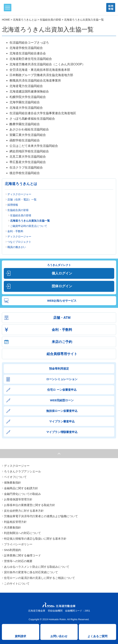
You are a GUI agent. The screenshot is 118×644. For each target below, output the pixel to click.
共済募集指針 (13, 528)
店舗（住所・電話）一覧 (22, 200)
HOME (6, 20)
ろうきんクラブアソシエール (22, 471)
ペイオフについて (15, 477)
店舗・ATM (62, 318)
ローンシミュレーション (62, 379)
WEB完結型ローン (62, 400)
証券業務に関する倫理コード (22, 555)
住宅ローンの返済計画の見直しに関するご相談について (39, 578)
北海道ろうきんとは (25, 20)
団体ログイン (62, 286)
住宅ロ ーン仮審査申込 (62, 390)
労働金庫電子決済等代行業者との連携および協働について (41, 516)
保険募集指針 (13, 483)
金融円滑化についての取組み (22, 494)
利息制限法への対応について (22, 533)
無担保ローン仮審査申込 (62, 411)
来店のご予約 (62, 342)
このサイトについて (17, 584)
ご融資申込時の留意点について (29, 226)
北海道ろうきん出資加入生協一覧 (30, 221)
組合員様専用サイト (62, 354)
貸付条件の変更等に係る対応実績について (31, 572)
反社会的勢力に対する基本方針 (24, 511)
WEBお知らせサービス (62, 301)
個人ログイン (62, 273)
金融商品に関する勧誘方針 (21, 488)
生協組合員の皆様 (50, 20)
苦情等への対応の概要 (18, 561)
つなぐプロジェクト (19, 242)
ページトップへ (59, 454)
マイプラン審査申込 (62, 421)
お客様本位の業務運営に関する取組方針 (30, 505)
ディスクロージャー (19, 194)
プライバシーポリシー (18, 544)
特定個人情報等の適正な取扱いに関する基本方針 (35, 539)
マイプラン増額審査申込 (62, 432)
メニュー (7, 8)
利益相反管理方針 (15, 522)
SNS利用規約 (13, 550)
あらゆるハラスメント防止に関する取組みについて (37, 567)
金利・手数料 (15, 231)
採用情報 (13, 205)
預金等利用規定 (59, 369)
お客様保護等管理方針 (18, 499)
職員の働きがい (17, 247)
